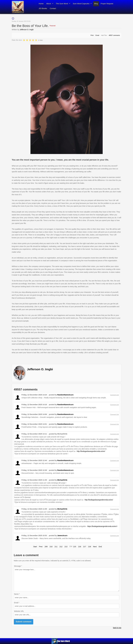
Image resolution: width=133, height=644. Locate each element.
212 (61, 547)
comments (114, 35)
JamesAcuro (62, 535)
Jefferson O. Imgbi (27, 30)
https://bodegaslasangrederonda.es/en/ (102, 526)
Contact (53, 8)
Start (35, 547)
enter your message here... (67, 579)
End (100, 547)
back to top (117, 628)
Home (41, 4)
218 (89, 547)
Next (95, 547)
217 (85, 547)
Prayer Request (107, 4)
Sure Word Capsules (81, 4)
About (49, 4)
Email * (17, 603)
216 (80, 547)
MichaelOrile (62, 480)
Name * (17, 594)
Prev (41, 547)
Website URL (19, 611)
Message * (18, 566)
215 (75, 547)
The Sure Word (62, 4)
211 (56, 547)
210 (51, 547)
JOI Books (43, 8)
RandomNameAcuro (65, 395)
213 (66, 547)
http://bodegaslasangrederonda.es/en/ (91, 451)
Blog (96, 4)
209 (46, 547)
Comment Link (115, 395)
